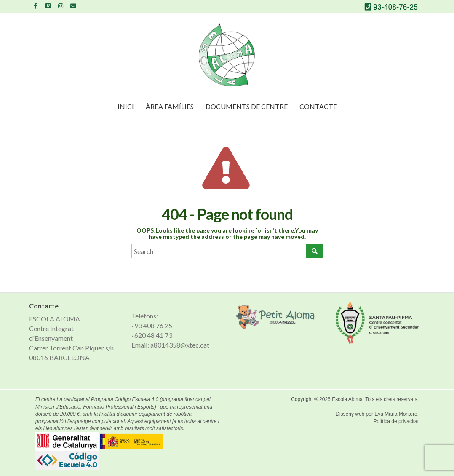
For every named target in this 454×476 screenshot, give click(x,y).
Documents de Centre (247, 106)
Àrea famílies (170, 106)
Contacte (318, 106)
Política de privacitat (396, 421)
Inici (126, 106)
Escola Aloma (347, 399)
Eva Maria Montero (396, 414)
